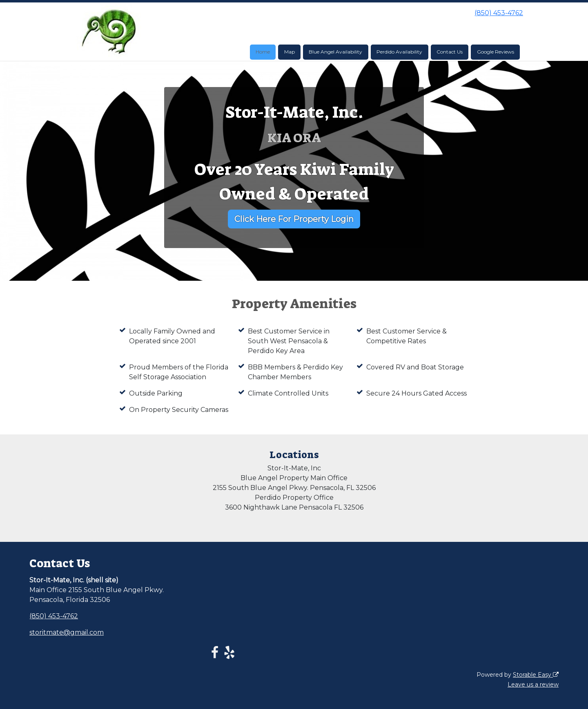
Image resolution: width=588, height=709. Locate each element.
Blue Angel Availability (335, 52)
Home (263, 52)
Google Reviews (496, 52)
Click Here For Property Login (294, 219)
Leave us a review (533, 684)
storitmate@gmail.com (67, 632)
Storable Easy (536, 675)
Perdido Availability (399, 52)
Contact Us (450, 52)
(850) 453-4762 (499, 13)
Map (290, 52)
